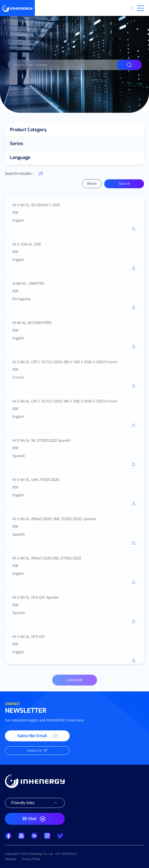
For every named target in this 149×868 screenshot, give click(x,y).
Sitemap (10, 859)
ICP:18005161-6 (66, 854)
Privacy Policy (31, 859)
